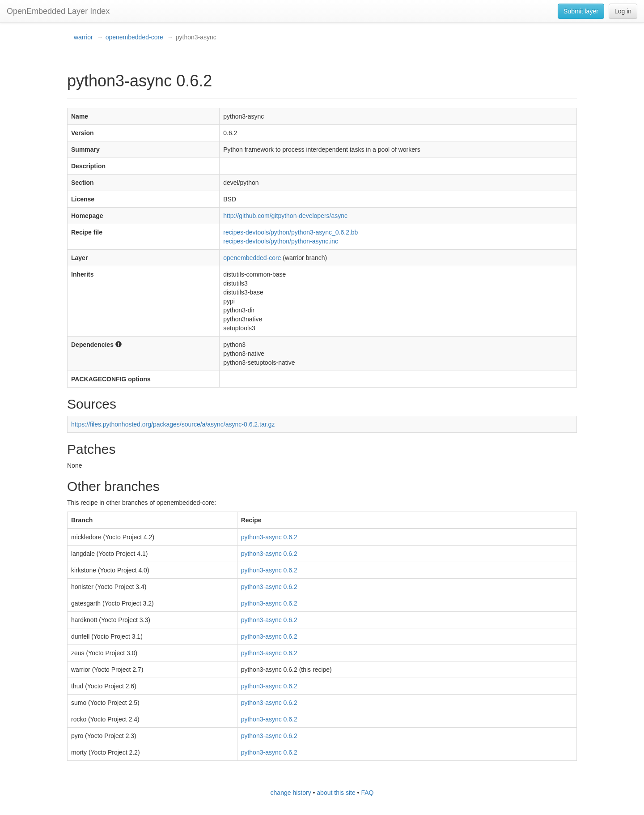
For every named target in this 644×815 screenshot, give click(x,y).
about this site (336, 793)
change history (291, 793)
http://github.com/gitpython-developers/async (285, 216)
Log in (623, 11)
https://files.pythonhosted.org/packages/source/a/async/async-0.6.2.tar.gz (173, 424)
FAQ (367, 793)
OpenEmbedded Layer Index (58, 11)
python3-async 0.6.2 (269, 537)
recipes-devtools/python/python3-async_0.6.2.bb (290, 232)
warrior (83, 37)
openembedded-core (134, 37)
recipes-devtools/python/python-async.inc (281, 241)
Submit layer (581, 11)
